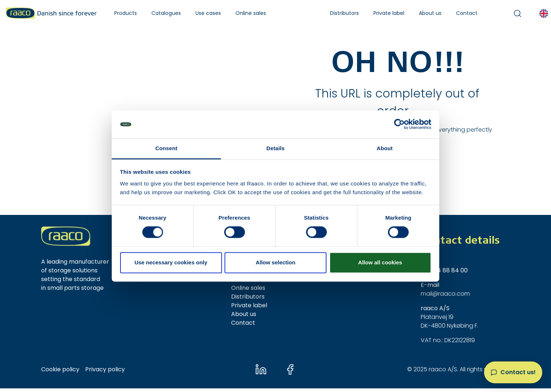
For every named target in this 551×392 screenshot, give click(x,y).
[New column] (66, 236)
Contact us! (518, 372)
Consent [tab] (167, 148)
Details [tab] (275, 148)
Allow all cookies (380, 262)
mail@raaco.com (445, 294)
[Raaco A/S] (51, 13)
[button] (126, 13)
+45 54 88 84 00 (444, 270)
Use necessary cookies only (171, 262)
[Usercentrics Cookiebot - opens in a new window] (399, 124)
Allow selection (275, 262)
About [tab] (385, 148)
